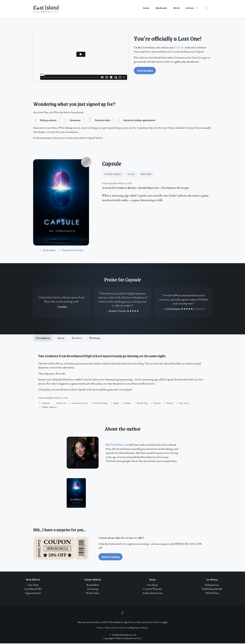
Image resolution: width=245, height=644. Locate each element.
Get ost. (194, 8)
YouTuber (179, 47)
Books (146, 8)
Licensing (93, 590)
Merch (176, 8)
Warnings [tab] (95, 339)
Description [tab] (43, 339)
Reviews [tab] (77, 339)
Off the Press (212, 594)
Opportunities (33, 594)
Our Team (33, 585)
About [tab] (61, 339)
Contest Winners (152, 590)
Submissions (212, 585)
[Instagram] (122, 613)
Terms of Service (154, 623)
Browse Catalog (110, 557)
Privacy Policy (135, 623)
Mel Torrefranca (115, 445)
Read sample (47, 250)
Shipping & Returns (139, 628)
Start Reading (145, 70)
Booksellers (93, 585)
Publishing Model (212, 590)
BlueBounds (161, 8)
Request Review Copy (71, 250)
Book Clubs (93, 594)
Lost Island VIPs (33, 590)
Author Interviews (152, 594)
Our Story (152, 585)
